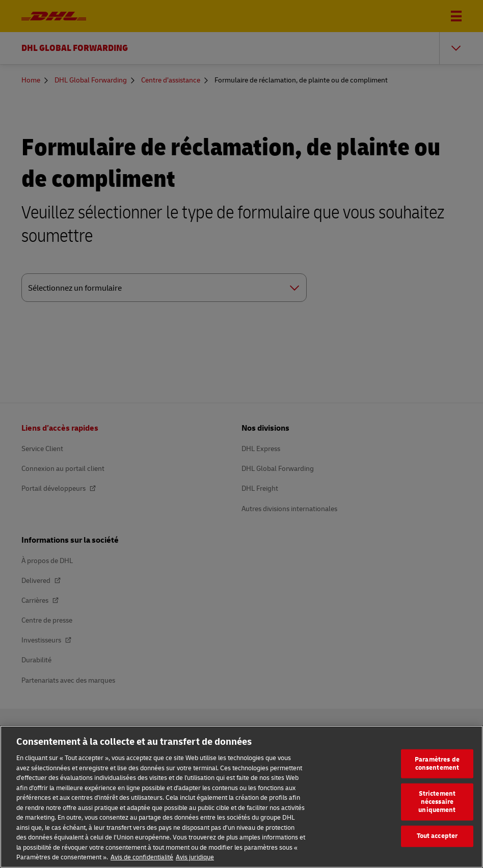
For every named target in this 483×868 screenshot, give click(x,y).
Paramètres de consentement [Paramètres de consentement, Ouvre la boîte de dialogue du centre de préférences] (437, 764)
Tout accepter (437, 836)
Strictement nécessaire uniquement (437, 802)
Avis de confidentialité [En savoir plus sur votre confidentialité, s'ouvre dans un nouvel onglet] (142, 857)
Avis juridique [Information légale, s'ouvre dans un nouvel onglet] (195, 857)
